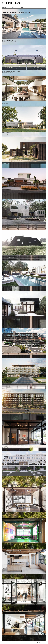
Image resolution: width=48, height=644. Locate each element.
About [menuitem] (14, 7)
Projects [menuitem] (5, 7)
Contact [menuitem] (22, 7)
